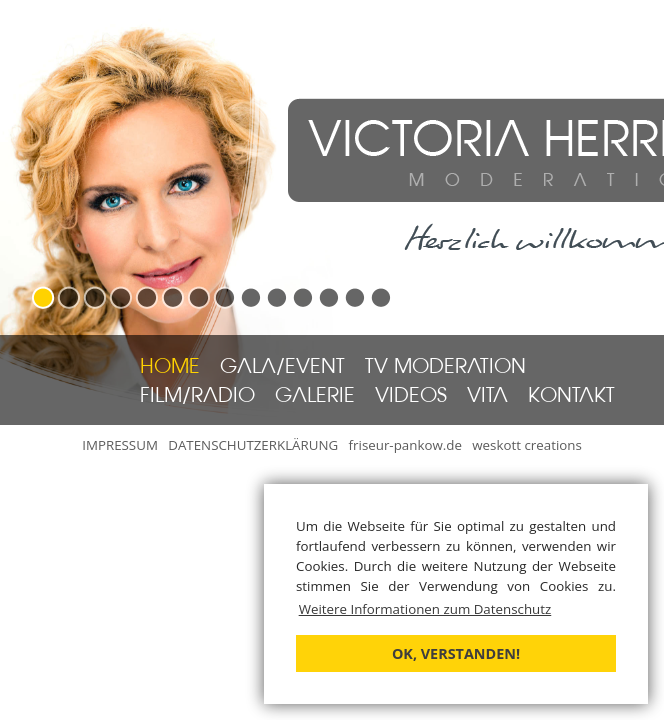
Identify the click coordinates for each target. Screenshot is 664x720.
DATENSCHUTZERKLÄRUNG (253, 445)
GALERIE (315, 397)
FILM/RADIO (197, 397)
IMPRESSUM (120, 445)
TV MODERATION (445, 368)
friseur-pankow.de (405, 445)
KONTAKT (571, 397)
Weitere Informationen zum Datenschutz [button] (425, 609)
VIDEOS (411, 397)
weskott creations (527, 445)
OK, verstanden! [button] (456, 653)
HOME (170, 368)
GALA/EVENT (282, 368)
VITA (487, 397)
